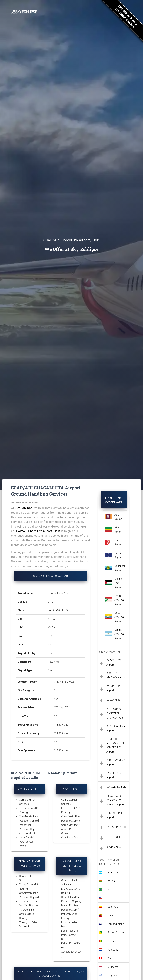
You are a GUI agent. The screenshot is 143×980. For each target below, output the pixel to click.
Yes (50, 653)
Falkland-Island (116, 924)
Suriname (113, 967)
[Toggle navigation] (128, 9)
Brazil (110, 890)
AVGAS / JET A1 (63, 707)
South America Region (119, 617)
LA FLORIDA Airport (117, 827)
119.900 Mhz (61, 750)
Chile (51, 602)
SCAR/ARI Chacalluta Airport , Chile (37, 531)
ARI (50, 645)
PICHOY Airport (115, 848)
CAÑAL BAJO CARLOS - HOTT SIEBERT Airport (115, 800)
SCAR (51, 636)
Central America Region (119, 634)
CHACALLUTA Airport (59, 593)
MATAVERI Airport (116, 787)
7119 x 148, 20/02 (64, 682)
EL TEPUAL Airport (116, 837)
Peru (110, 958)
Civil (50, 670)
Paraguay (113, 950)
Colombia (113, 907)
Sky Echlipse (24, 508)
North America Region (119, 600)
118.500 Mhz (61, 725)
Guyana (112, 941)
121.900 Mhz (61, 733)
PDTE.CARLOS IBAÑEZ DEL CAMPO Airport (115, 713)
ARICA (51, 619)
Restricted (53, 662)
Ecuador (112, 915)
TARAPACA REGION (59, 610)
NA (56, 716)
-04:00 (51, 627)
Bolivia (111, 881)
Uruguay (112, 975)
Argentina (113, 872)
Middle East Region (118, 583)
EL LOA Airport (114, 700)
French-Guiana (116, 933)
